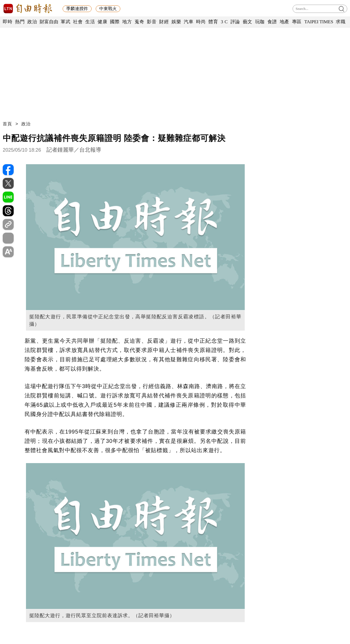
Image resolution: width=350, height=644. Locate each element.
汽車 (189, 22)
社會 (78, 22)
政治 (32, 22)
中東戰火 (108, 9)
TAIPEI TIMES (319, 22)
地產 (285, 22)
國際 (115, 22)
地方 (127, 22)
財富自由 (49, 22)
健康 (102, 22)
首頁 (7, 124)
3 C (224, 22)
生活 (90, 22)
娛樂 (176, 22)
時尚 (201, 22)
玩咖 (260, 22)
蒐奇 (139, 22)
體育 (213, 22)
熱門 (20, 22)
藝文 (248, 22)
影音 (152, 22)
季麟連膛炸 (77, 9)
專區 (297, 22)
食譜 (272, 22)
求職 (341, 22)
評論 (235, 22)
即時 (8, 22)
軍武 (65, 22)
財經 (164, 22)
